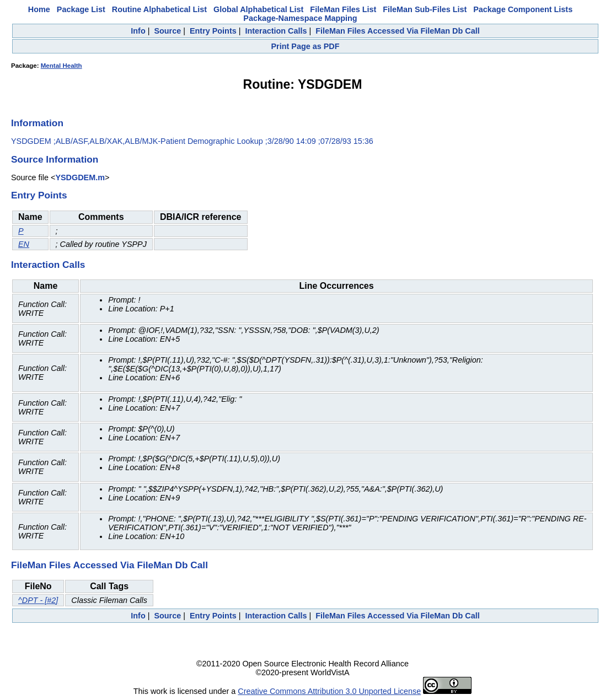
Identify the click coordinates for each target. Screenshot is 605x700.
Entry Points (213, 31)
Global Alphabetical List (258, 9)
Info (138, 31)
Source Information (55, 159)
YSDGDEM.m (80, 177)
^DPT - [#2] (38, 600)
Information (37, 123)
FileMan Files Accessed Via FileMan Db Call (398, 31)
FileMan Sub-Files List (425, 9)
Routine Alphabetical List (159, 9)
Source (167, 31)
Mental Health (61, 66)
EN (24, 244)
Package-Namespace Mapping (300, 18)
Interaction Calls (276, 31)
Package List (81, 9)
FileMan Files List (343, 9)
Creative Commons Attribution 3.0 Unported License (329, 691)
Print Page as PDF (306, 46)
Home (39, 9)
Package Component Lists (523, 9)
